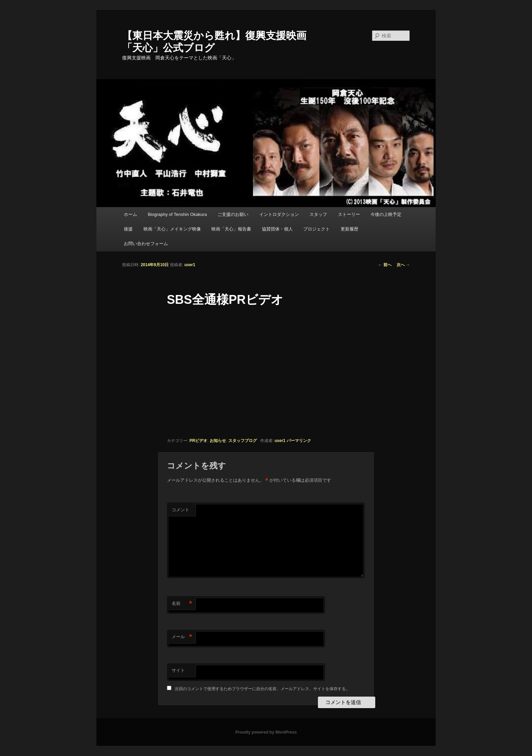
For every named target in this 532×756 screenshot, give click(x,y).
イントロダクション (279, 214)
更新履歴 (349, 229)
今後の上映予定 (386, 214)
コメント (180, 510)
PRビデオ (199, 441)
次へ (403, 265)
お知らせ (218, 441)
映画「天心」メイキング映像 (172, 229)
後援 (128, 229)
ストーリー (349, 214)
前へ (385, 265)
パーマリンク (299, 441)
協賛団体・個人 (277, 229)
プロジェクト (317, 229)
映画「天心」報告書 (231, 229)
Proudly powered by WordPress (266, 732)
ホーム (130, 214)
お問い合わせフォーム (146, 244)
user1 (190, 265)
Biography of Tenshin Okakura (177, 214)
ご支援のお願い (233, 214)
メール (182, 637)
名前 (182, 604)
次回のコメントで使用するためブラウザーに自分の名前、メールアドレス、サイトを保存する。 (262, 689)
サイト (178, 670)
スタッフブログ (243, 441)
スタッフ (318, 214)
